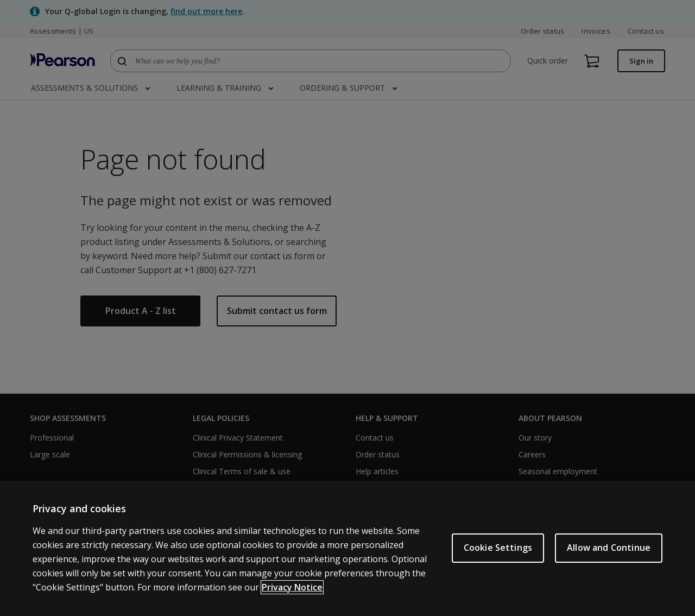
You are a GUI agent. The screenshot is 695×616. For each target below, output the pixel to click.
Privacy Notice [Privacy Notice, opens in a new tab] (292, 587)
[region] (347, 548)
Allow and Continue (609, 548)
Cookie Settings (498, 548)
